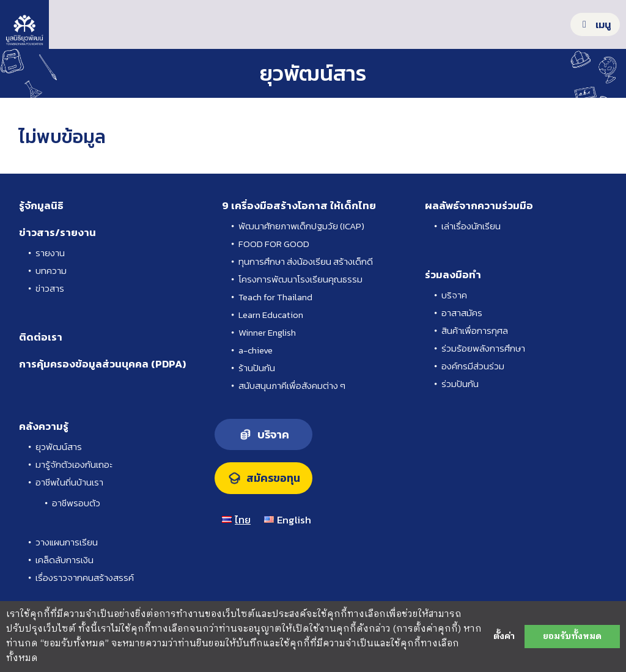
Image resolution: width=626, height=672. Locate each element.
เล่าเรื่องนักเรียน (471, 226)
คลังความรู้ (44, 426)
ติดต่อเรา (41, 337)
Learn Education (271, 315)
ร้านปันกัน (257, 368)
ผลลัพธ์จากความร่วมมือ (479, 205)
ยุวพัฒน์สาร (59, 447)
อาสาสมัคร (462, 313)
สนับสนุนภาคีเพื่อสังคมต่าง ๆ (292, 386)
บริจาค (454, 295)
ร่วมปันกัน (460, 384)
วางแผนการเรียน (67, 542)
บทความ (51, 271)
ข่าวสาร (50, 288)
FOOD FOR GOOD (274, 244)
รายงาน (50, 253)
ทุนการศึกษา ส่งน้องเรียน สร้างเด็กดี (306, 261)
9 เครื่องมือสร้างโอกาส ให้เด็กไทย (299, 205)
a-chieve (256, 350)
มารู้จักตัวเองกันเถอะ (74, 464)
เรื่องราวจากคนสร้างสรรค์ (85, 578)
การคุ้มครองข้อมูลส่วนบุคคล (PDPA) (102, 364)
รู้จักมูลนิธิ (41, 205)
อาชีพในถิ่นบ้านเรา (69, 482)
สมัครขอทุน (273, 478)
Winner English (267, 332)
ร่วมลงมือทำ (453, 275)
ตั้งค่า (504, 637)
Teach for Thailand (275, 297)
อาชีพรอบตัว (76, 503)
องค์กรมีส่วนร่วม (473, 366)
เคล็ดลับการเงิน (64, 560)
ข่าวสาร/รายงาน (57, 232)
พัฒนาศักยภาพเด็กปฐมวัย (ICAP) (301, 226)
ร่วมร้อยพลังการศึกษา (483, 348)
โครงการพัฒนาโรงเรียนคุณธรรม (300, 279)
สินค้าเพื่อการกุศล (475, 330)
